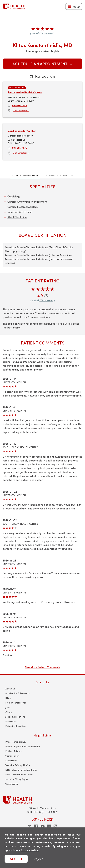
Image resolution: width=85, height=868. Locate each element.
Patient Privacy (13, 751)
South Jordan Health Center (25, 92)
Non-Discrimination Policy (19, 775)
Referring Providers (16, 726)
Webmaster (12, 784)
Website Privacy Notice (18, 765)
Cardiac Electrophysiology (23, 207)
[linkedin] (49, 826)
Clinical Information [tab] (25, 175)
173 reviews (46, 33)
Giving (9, 712)
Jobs (8, 707)
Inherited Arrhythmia (20, 212)
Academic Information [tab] (59, 175)
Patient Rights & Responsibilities (23, 746)
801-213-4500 (20, 105)
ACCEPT (16, 859)
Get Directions (21, 110)
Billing (8, 698)
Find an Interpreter (16, 703)
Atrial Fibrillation (17, 217)
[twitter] (30, 826)
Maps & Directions (15, 717)
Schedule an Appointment (43, 64)
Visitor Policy (12, 756)
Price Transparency (16, 742)
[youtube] (43, 826)
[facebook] (36, 826)
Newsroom (11, 721)
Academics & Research (18, 693)
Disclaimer (11, 760)
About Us (10, 689)
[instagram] (55, 826)
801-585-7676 (20, 148)
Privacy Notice (30, 850)
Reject (38, 859)
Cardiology (14, 196)
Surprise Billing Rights (17, 779)
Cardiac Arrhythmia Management (27, 202)
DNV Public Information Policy (21, 770)
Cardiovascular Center (22, 131)
